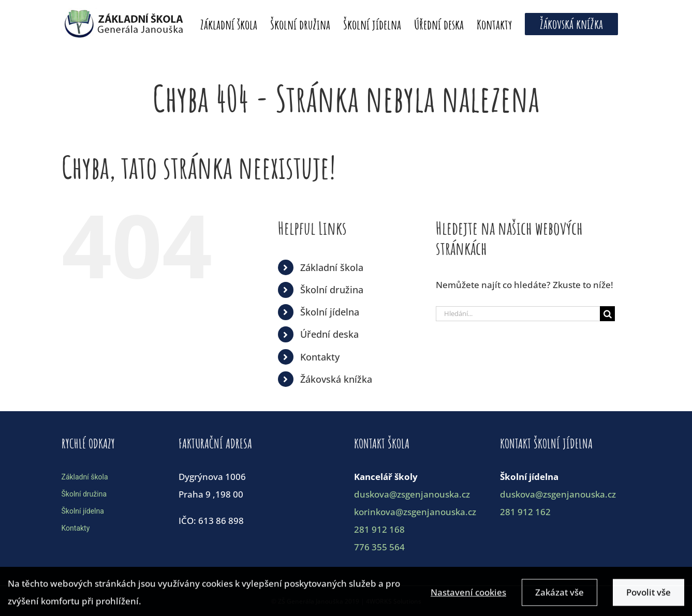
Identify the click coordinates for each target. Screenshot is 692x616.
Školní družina (332, 290)
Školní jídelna (330, 312)
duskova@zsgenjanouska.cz (412, 494)
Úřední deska (329, 334)
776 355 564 (379, 547)
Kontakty (320, 357)
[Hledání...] (518, 314)
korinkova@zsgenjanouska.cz (415, 512)
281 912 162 (525, 512)
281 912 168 (379, 529)
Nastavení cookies (468, 596)
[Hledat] (607, 314)
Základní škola (332, 267)
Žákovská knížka (336, 379)
